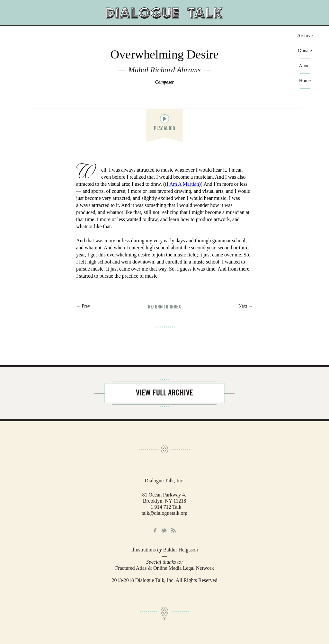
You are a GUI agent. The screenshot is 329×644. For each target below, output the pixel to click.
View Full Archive (164, 393)
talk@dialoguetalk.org (165, 513)
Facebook (155, 531)
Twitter (164, 530)
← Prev (83, 306)
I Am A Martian (183, 184)
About (305, 66)
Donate (305, 51)
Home (305, 81)
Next (246, 306)
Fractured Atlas (131, 568)
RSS (173, 531)
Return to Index (164, 306)
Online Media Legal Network (184, 568)
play (164, 119)
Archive (305, 36)
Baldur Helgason (181, 550)
